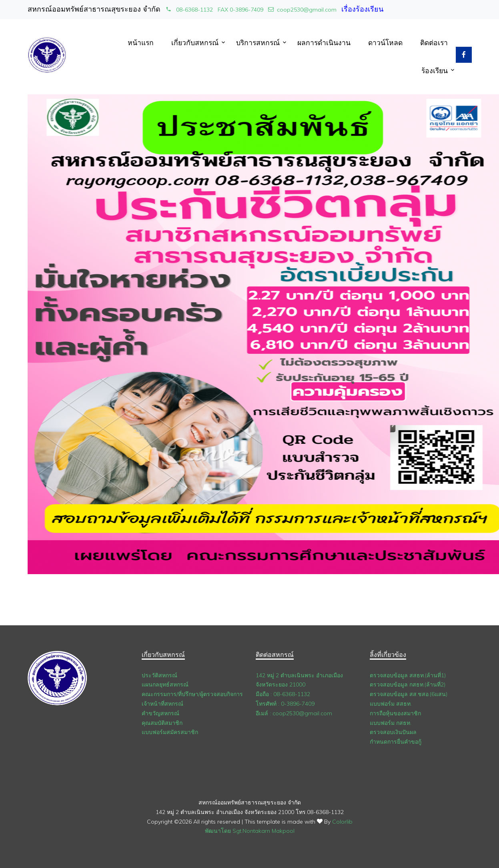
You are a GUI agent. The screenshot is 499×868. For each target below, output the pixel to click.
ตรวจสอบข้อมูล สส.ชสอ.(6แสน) (409, 694)
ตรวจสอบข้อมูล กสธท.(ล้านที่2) (408, 684)
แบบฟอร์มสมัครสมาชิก (170, 732)
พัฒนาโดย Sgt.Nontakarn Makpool (250, 831)
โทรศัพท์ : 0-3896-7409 (285, 704)
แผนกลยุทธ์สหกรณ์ (165, 684)
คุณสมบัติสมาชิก (162, 723)
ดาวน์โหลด (385, 42)
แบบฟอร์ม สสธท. (391, 704)
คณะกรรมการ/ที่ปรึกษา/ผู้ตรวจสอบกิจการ (192, 694)
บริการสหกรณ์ (258, 42)
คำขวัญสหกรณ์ (160, 713)
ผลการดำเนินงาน (324, 42)
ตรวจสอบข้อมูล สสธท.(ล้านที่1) (408, 675)
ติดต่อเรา (434, 42)
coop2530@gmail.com (302, 10)
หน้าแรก (141, 42)
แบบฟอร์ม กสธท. (391, 723)
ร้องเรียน (435, 70)
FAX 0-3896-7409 (240, 10)
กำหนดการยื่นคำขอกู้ (396, 742)
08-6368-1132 (189, 10)
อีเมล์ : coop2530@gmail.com (294, 713)
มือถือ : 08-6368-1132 (283, 694)
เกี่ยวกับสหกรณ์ (195, 42)
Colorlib (342, 822)
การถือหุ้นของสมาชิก (395, 713)
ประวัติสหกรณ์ (159, 675)
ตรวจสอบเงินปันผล (393, 732)
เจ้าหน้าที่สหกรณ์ (162, 704)
